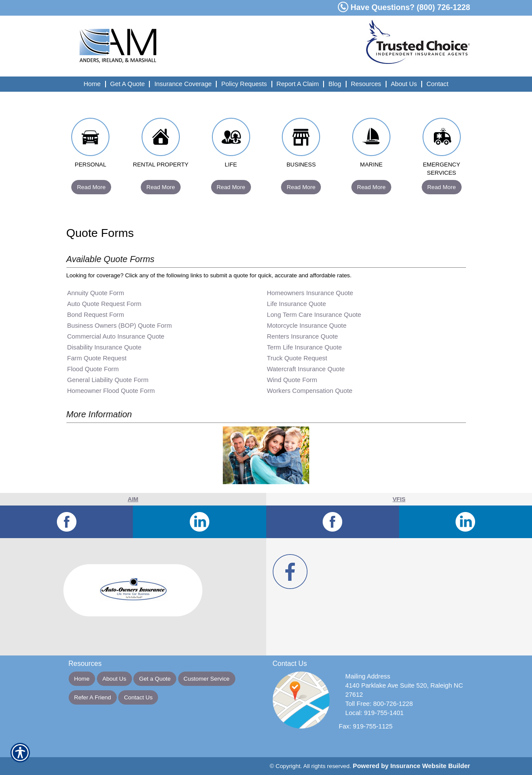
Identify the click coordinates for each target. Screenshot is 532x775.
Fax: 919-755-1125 (366, 726)
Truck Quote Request (297, 358)
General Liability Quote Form (108, 380)
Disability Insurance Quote (104, 347)
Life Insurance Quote (297, 304)
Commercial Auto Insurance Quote (116, 336)
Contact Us (138, 697)
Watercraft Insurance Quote (306, 369)
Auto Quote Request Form (104, 304)
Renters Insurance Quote (303, 336)
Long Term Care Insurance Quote (314, 315)
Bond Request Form (96, 315)
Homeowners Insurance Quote (310, 293)
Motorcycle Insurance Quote (307, 326)
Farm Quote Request (97, 358)
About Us (114, 679)
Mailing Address (368, 676)
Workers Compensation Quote (310, 391)
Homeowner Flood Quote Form (111, 391)
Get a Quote (155, 679)
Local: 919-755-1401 (374, 713)
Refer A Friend (93, 697)
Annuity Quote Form (96, 293)
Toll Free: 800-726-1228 (379, 704)
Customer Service (207, 679)
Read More (91, 187)
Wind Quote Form (292, 380)
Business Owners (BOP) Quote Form (120, 326)
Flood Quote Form (93, 369)
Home (82, 679)
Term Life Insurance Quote (305, 347)
